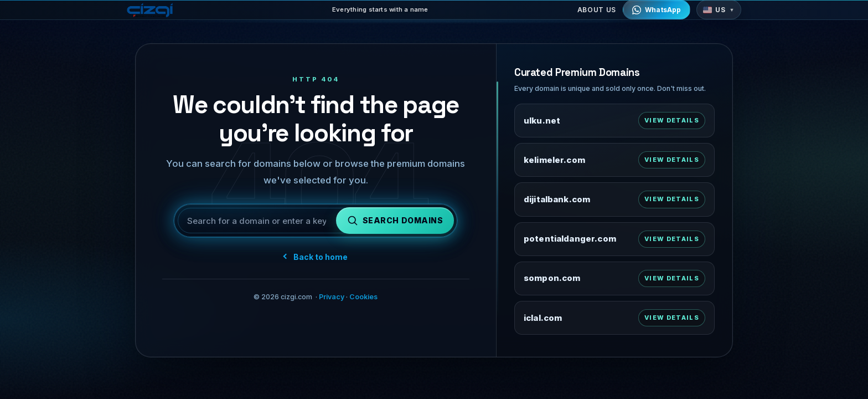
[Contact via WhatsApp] (657, 16)
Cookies (363, 303)
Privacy (332, 303)
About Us (597, 16)
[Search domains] (395, 227)
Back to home (316, 262)
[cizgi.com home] (155, 16)
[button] (719, 16)
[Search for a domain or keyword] (256, 227)
